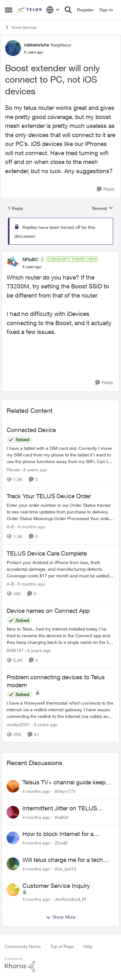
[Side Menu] (9, 10)
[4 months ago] (36, 791)
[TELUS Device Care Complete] (61, 569)
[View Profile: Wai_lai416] (13, 864)
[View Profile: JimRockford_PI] (13, 890)
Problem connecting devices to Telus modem (56, 681)
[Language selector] (53, 10)
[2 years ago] (34, 469)
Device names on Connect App (48, 611)
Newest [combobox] (103, 208)
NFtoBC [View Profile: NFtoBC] (30, 259)
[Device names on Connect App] (61, 635)
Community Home (23, 946)
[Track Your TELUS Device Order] (61, 512)
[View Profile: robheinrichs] (13, 48)
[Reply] (106, 189)
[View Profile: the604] (13, 812)
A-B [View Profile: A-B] (10, 527)
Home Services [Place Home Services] (21, 27)
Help (88, 946)
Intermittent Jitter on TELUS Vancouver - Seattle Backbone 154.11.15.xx (63, 808)
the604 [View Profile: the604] (62, 817)
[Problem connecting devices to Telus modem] (61, 710)
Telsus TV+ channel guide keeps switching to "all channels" (66, 782)
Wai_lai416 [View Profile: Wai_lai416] (66, 869)
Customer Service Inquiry (56, 886)
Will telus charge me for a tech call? (63, 860)
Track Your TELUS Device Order (49, 496)
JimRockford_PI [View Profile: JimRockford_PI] (70, 899)
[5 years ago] (45, 724)
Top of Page (62, 946)
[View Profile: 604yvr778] (13, 786)
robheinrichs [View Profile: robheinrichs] (36, 45)
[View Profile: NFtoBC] (13, 263)
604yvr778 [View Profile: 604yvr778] (65, 791)
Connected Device (31, 430)
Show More (61, 917)
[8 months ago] (30, 584)
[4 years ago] (38, 650)
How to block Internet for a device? (58, 834)
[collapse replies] (61, 254)
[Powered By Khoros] (61, 965)
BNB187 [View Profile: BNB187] (15, 650)
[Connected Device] (61, 454)
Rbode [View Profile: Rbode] (13, 469)
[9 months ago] (30, 527)
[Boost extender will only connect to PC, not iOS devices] (32, 267)
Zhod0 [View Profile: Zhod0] (61, 843)
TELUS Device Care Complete (47, 553)
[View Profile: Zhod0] (13, 838)
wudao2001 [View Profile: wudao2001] (18, 724)
